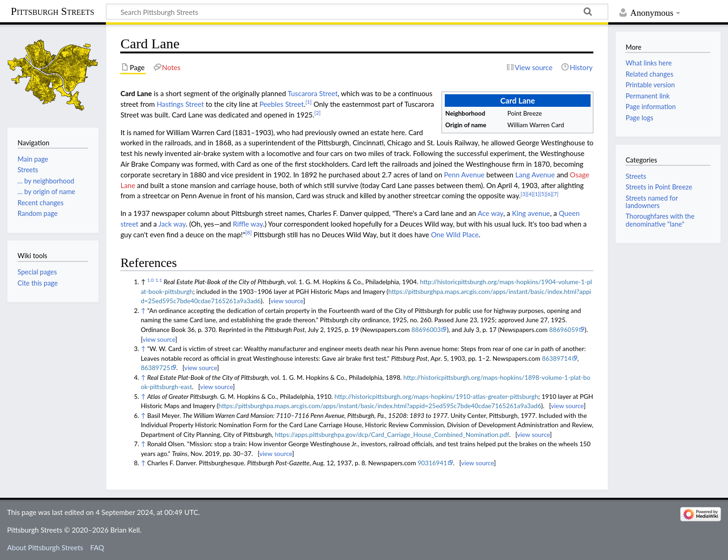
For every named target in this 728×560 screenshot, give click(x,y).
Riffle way (248, 224)
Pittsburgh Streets (52, 12)
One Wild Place (455, 234)
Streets (636, 176)
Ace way (491, 213)
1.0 (150, 280)
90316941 (432, 463)
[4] (530, 194)
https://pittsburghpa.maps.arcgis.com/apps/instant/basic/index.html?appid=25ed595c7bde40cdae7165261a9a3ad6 (380, 406)
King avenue (531, 213)
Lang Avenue (535, 175)
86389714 (556, 358)
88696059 (564, 329)
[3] (524, 194)
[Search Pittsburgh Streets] (357, 12)
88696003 (426, 329)
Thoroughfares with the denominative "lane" (660, 220)
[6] (549, 194)
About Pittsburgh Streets (45, 547)
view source (287, 301)
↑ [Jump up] (143, 310)
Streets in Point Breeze (659, 187)
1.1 (159, 280)
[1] (309, 102)
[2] (318, 113)
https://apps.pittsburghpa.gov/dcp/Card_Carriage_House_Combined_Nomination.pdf (392, 434)
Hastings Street (180, 104)
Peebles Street (282, 104)
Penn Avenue (464, 175)
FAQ (97, 547)
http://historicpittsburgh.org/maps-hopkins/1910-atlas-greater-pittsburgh (436, 396)
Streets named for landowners (651, 202)
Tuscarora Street (312, 93)
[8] (249, 232)
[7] (555, 194)
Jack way (172, 224)
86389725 (155, 368)
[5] (543, 194)
